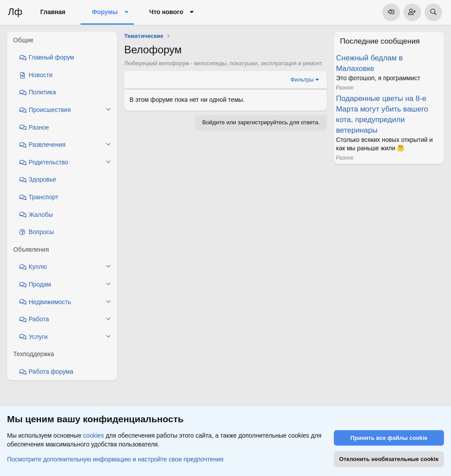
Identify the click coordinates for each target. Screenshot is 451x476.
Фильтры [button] (302, 80)
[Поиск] (433, 12)
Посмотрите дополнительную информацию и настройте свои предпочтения (115, 459)
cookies (94, 435)
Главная (53, 12)
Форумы (105, 12)
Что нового (166, 12)
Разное (345, 88)
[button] (126, 12)
